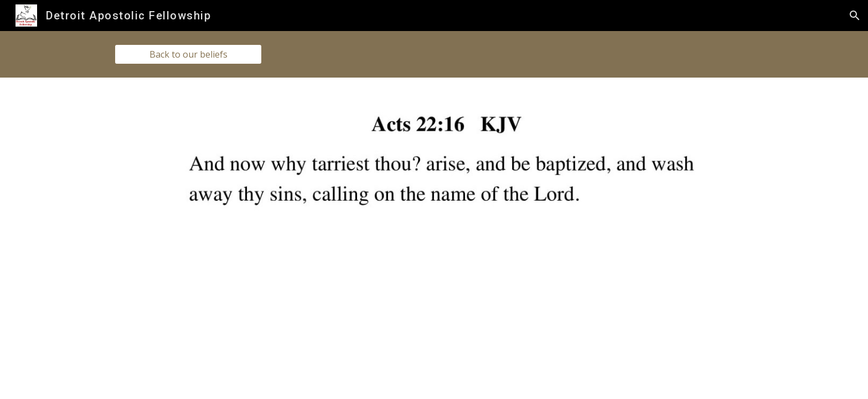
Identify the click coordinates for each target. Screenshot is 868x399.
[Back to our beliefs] (188, 54)
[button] (855, 16)
